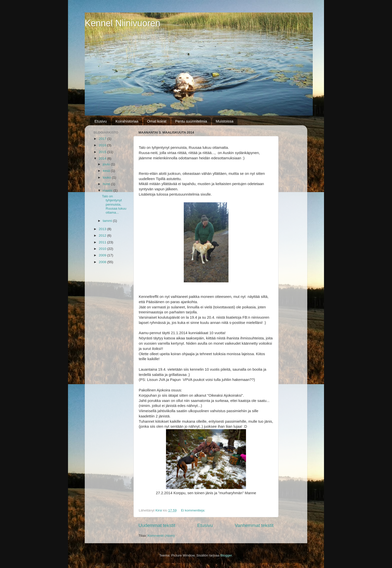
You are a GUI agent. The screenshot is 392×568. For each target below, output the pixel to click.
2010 (103, 249)
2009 (103, 255)
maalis (108, 190)
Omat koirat (157, 121)
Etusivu (101, 121)
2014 (103, 158)
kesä (107, 171)
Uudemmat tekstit (157, 525)
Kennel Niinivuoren (122, 23)
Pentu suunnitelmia (191, 121)
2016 (103, 145)
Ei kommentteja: (194, 510)
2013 (103, 229)
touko (107, 177)
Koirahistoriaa (127, 121)
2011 (103, 242)
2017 (103, 139)
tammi (108, 221)
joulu (107, 164)
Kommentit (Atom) (161, 536)
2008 (103, 262)
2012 (103, 235)
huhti (107, 184)
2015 (103, 152)
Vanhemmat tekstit (254, 525)
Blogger (226, 555)
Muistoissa (225, 121)
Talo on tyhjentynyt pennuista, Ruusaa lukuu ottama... (114, 204)
